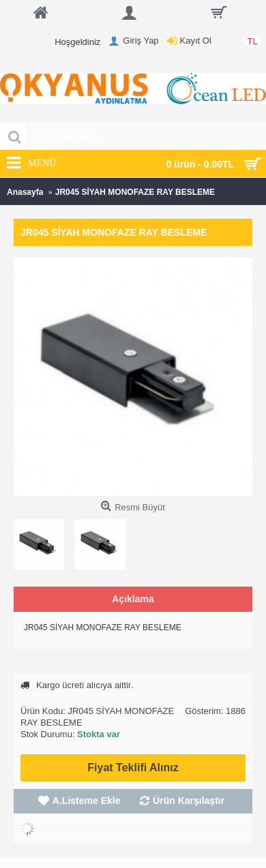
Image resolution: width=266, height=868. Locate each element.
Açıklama (133, 599)
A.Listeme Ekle (87, 801)
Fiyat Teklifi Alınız (133, 768)
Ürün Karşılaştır (189, 801)
